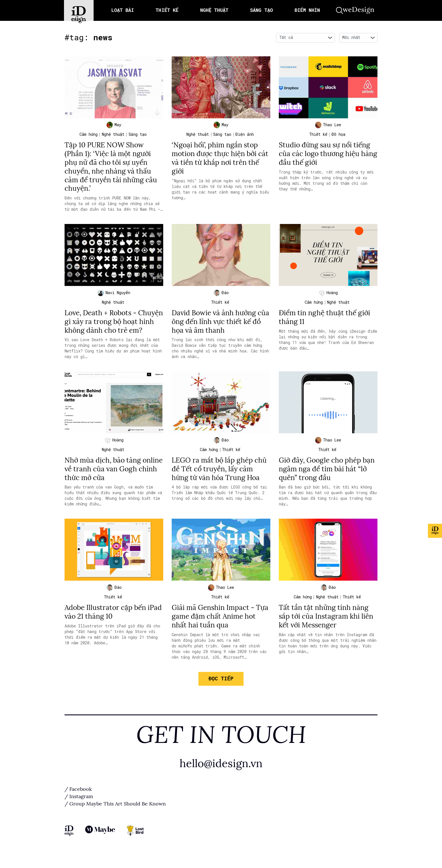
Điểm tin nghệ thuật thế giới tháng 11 (326, 318)
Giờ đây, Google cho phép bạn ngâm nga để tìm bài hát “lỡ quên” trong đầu (326, 479)
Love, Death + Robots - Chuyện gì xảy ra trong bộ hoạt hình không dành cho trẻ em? (114, 327)
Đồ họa (338, 136)
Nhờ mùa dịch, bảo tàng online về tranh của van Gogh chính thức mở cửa (113, 479)
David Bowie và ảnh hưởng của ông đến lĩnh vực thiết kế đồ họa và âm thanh (219, 322)
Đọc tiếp (221, 689)
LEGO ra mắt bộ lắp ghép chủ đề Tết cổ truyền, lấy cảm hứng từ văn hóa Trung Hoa (221, 479)
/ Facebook (78, 800)
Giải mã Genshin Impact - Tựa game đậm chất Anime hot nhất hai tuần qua (221, 627)
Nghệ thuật (113, 136)
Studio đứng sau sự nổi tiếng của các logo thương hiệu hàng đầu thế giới (326, 155)
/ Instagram (79, 807)
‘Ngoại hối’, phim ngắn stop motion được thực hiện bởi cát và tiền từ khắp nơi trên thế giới (216, 159)
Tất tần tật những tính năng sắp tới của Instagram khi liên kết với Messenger (327, 627)
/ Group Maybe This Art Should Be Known (115, 815)
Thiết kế (318, 136)
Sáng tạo (138, 136)
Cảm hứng (89, 136)
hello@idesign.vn (221, 774)
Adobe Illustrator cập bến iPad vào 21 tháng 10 (107, 622)
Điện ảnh (245, 136)
